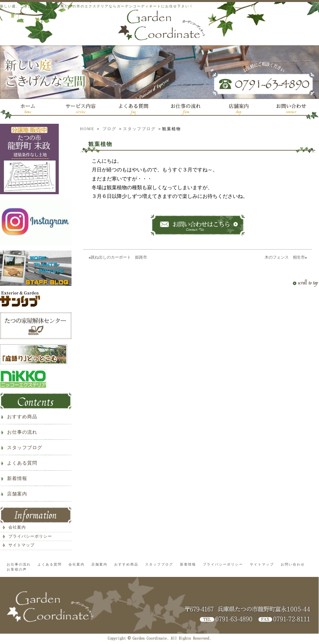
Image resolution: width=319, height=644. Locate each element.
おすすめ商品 (22, 417)
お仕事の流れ (22, 432)
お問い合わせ (293, 564)
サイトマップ (21, 545)
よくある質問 (22, 463)
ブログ (109, 129)
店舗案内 (17, 494)
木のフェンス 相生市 (285, 257)
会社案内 (17, 527)
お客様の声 (17, 569)
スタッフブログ (139, 129)
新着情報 (17, 478)
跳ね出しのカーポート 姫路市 (119, 257)
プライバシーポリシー (30, 536)
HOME (87, 129)
